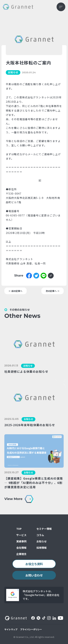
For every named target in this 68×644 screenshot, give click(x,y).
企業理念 (21, 554)
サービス (21, 535)
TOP (19, 529)
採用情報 (42, 548)
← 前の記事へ (16, 291)
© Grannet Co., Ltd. (24, 637)
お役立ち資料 (34, 564)
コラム (40, 535)
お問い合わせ (34, 575)
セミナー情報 (44, 529)
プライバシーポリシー (31, 629)
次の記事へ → (52, 291)
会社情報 (21, 548)
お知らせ (42, 541)
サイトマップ (11, 629)
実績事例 (21, 541)
